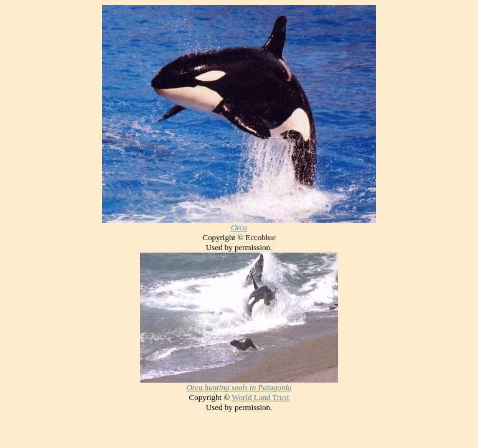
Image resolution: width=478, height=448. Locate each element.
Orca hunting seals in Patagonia (239, 387)
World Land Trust (260, 397)
